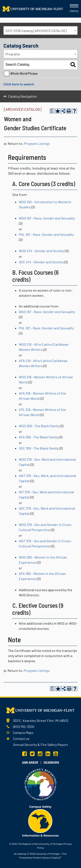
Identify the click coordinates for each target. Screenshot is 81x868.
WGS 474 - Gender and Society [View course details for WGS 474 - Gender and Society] (41, 251)
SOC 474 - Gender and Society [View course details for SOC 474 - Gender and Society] (41, 262)
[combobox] (40, 30)
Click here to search (19, 84)
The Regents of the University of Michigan (40, 844)
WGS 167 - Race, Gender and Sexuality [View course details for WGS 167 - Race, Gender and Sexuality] (47, 218)
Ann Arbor (30, 763)
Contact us (21, 738)
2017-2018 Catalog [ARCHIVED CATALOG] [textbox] (36, 31)
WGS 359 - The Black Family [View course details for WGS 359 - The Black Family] (39, 426)
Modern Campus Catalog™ (47, 857)
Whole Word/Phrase (24, 73)
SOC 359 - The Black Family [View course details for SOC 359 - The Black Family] (39, 448)
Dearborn (51, 763)
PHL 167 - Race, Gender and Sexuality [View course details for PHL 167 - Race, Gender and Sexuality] (46, 234)
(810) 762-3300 (24, 726)
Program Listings (37, 143)
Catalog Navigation (23, 96)
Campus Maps (23, 732)
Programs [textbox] (13, 54)
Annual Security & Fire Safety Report (41, 745)
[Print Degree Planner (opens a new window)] (52, 111)
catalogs (22, 854)
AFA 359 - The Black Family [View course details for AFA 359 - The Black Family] (38, 437)
